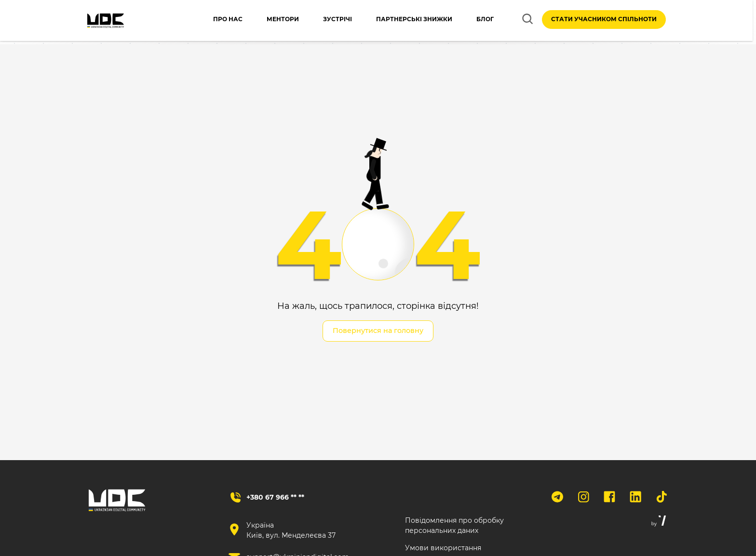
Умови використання (443, 549)
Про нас (218, 21)
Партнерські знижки (405, 21)
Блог (475, 21)
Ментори (273, 21)
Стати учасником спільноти (604, 21)
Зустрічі (328, 21)
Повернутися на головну (378, 331)
